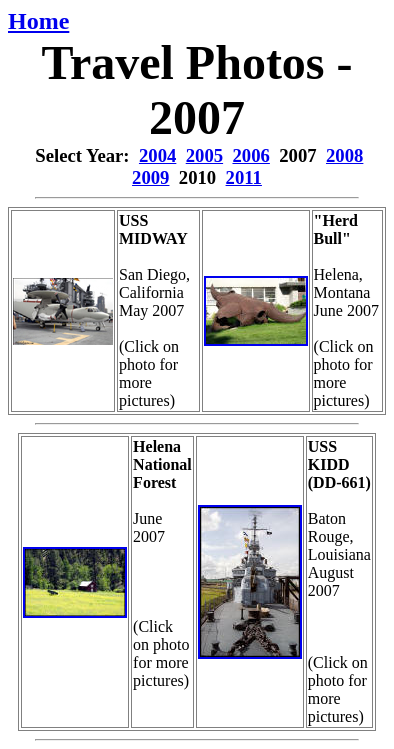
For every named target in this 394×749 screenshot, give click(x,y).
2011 (244, 177)
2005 (204, 155)
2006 (250, 155)
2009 (150, 177)
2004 (157, 155)
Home (38, 21)
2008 (344, 155)
